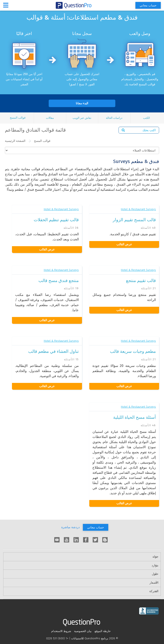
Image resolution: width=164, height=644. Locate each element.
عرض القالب (124, 244)
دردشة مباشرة (70, 527)
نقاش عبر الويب (82, 118)
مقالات (50, 118)
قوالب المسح (18, 118)
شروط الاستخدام (61, 631)
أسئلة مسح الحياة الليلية (135, 417)
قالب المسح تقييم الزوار (134, 220)
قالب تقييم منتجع (141, 281)
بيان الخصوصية (83, 631)
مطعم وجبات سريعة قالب (133, 351)
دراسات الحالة (114, 118)
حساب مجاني (148, 5)
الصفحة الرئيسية (15, 141)
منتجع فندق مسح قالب (59, 281)
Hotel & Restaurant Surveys (138, 209)
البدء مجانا (82, 103)
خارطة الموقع (103, 631)
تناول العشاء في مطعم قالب (53, 351)
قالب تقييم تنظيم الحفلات (56, 220)
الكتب (146, 118)
